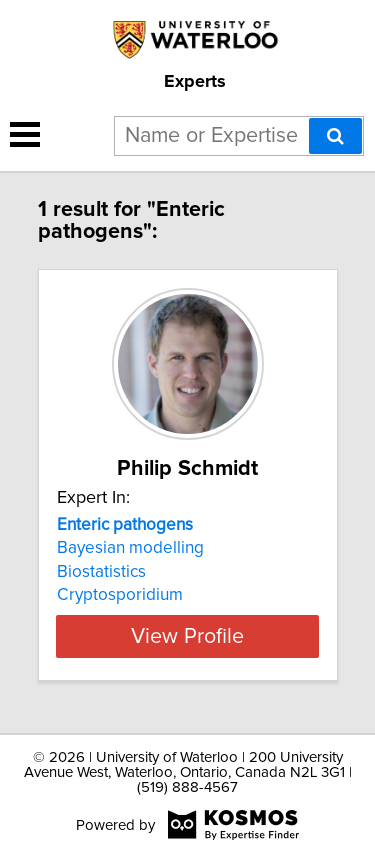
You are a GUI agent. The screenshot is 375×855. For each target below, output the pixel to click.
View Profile (187, 636)
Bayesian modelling (130, 548)
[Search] (335, 136)
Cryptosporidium (120, 595)
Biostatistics (101, 572)
